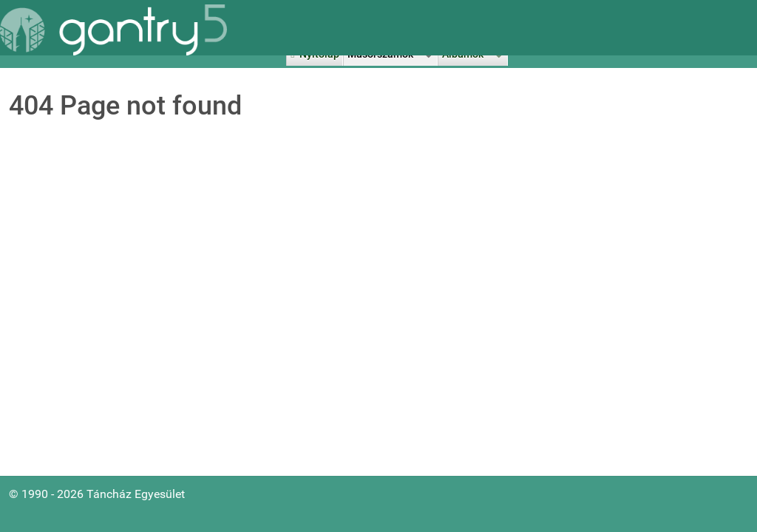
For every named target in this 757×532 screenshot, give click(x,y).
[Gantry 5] (113, 30)
